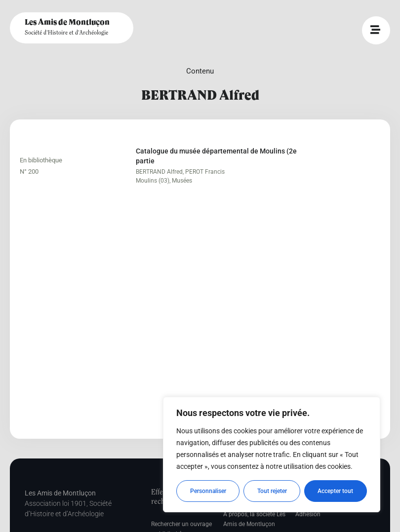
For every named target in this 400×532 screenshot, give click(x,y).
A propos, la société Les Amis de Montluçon (254, 519)
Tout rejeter (272, 491)
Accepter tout (336, 491)
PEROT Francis (205, 172)
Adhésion (308, 514)
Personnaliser (208, 491)
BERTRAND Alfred (159, 172)
